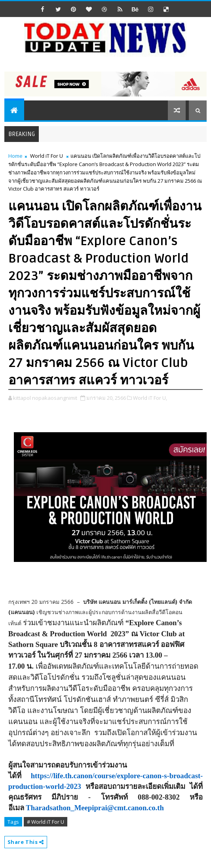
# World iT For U (46, 822)
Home (15, 156)
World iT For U (47, 156)
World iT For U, (150, 398)
